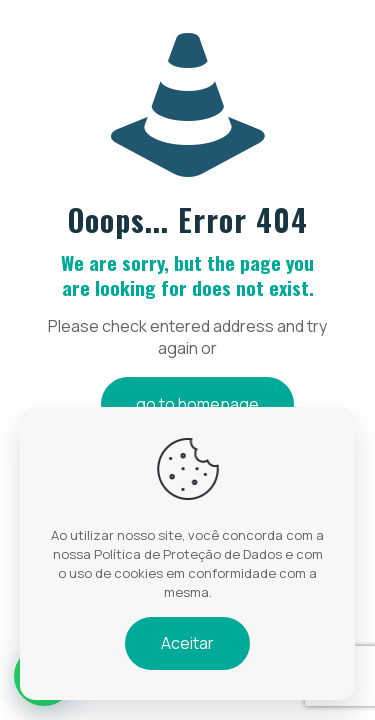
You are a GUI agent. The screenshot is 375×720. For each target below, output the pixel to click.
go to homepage (197, 404)
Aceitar (187, 643)
